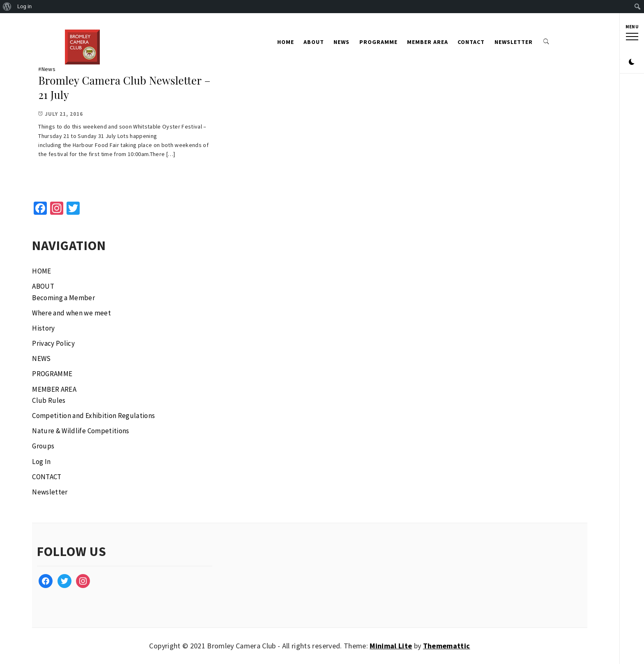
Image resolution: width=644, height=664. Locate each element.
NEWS (342, 42)
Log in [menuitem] (24, 6)
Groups (43, 446)
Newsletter (514, 42)
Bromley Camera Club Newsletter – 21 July (124, 87)
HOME (286, 42)
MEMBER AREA (428, 42)
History (43, 328)
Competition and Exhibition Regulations (93, 416)
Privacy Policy (53, 343)
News (48, 69)
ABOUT (314, 42)
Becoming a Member (63, 298)
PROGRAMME (378, 42)
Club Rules (49, 400)
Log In (41, 462)
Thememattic (447, 646)
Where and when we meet (71, 313)
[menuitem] (7, 7)
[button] (632, 40)
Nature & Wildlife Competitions (80, 431)
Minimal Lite (391, 646)
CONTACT (471, 42)
